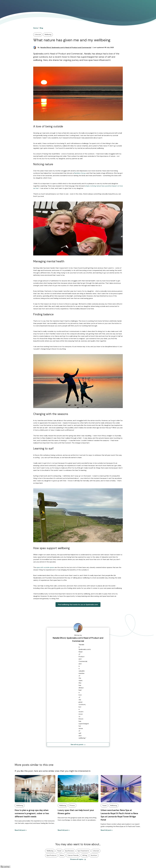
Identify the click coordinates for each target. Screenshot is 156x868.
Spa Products (51, 855)
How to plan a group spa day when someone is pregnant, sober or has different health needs (32, 813)
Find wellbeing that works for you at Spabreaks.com (78, 605)
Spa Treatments (83, 851)
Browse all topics (78, 859)
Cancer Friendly (73, 855)
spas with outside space (45, 567)
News (62, 855)
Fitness (72, 805)
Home (36, 28)
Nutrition (94, 855)
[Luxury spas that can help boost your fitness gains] (78, 789)
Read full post (21, 830)
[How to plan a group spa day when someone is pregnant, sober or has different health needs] (35, 789)
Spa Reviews (69, 851)
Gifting (85, 855)
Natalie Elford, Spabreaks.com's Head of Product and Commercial (66, 47)
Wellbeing (48, 34)
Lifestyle (38, 34)
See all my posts (78, 744)
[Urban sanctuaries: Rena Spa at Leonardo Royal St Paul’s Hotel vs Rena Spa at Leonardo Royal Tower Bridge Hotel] (121, 789)
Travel (104, 805)
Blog (41, 28)
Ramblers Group (80, 173)
